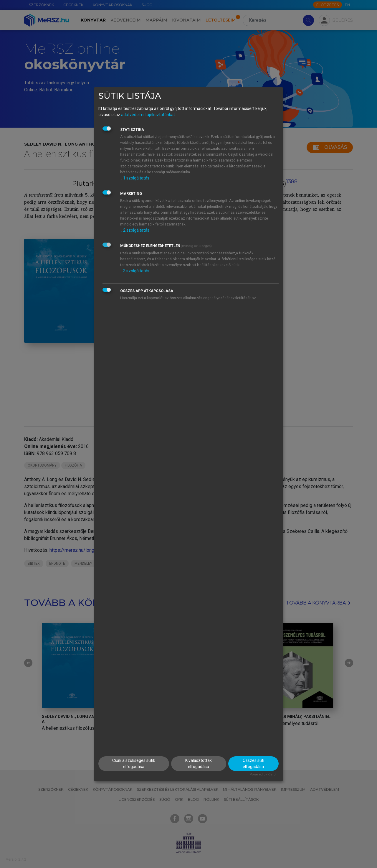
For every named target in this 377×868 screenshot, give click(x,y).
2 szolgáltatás (135, 230)
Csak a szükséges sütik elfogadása (134, 764)
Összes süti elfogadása (253, 764)
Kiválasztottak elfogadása (199, 764)
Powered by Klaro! (263, 774)
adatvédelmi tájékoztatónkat (148, 115)
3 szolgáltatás (135, 271)
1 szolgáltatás (135, 178)
